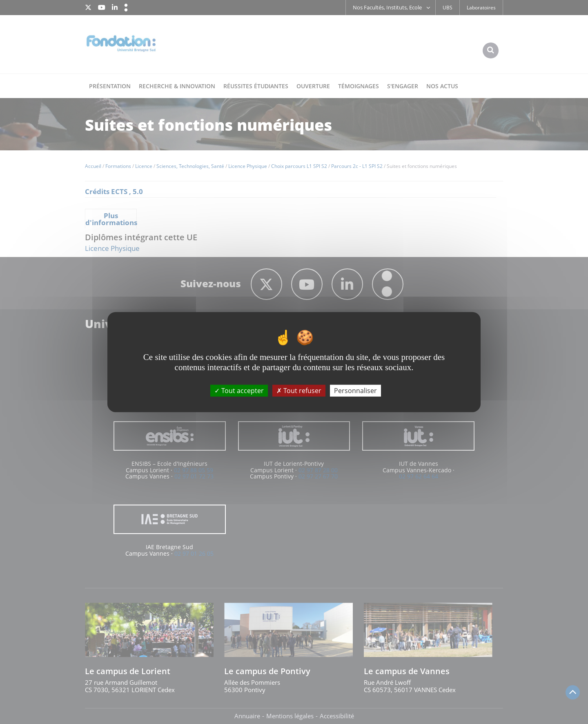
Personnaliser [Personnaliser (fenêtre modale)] (355, 390)
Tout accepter (239, 390)
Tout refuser (299, 390)
